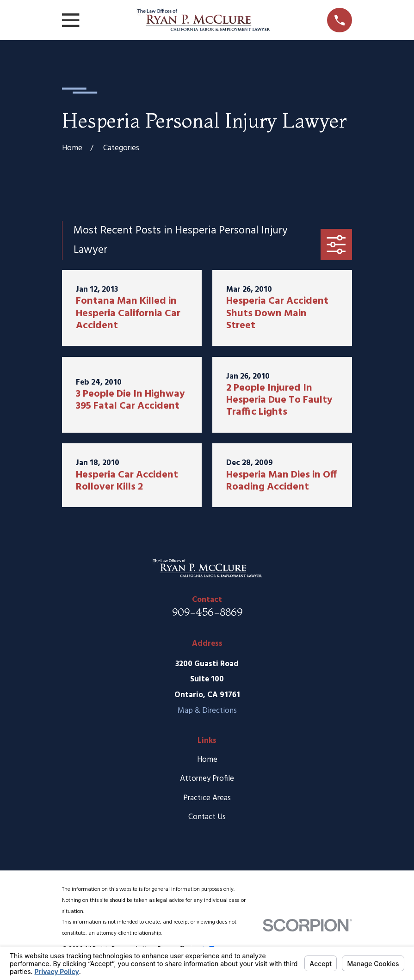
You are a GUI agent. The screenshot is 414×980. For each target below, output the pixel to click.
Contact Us (207, 817)
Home (207, 760)
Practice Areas (207, 798)
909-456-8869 (207, 612)
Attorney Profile (207, 779)
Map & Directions (207, 711)
